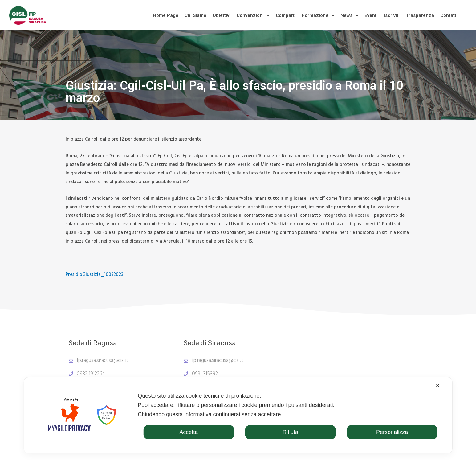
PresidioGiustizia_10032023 (94, 275)
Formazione (318, 16)
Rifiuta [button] (290, 432)
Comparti (286, 15)
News (349, 16)
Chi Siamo (195, 15)
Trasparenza (420, 15)
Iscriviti (392, 15)
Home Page (166, 15)
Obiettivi (222, 15)
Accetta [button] (189, 432)
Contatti (449, 15)
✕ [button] (438, 386)
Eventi (371, 15)
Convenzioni (253, 16)
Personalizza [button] (392, 432)
